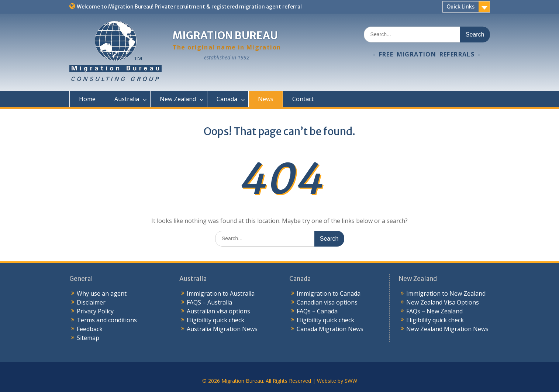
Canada (227, 99)
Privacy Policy (95, 311)
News (266, 99)
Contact (303, 99)
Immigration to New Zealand (446, 293)
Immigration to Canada (329, 293)
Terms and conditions (107, 320)
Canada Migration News (330, 329)
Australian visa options (218, 311)
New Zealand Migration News (447, 329)
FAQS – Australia (209, 302)
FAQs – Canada (317, 311)
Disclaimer (91, 302)
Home (87, 99)
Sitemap (88, 338)
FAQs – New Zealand (434, 311)
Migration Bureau (225, 35)
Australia (127, 99)
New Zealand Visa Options (443, 302)
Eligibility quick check (215, 320)
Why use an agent (102, 293)
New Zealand (178, 99)
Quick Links (460, 7)
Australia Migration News (222, 329)
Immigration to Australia (221, 293)
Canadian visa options (327, 302)
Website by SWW (337, 381)
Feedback (90, 329)
